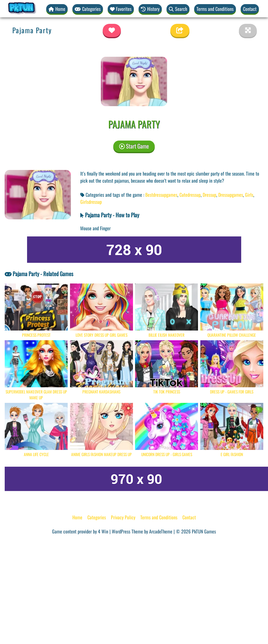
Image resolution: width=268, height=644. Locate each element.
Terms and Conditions (215, 9)
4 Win (103, 531)
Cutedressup (190, 195)
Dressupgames (231, 195)
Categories (97, 517)
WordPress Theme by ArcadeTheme (142, 531)
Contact (250, 9)
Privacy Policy (123, 517)
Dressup (209, 195)
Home (77, 517)
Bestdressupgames (161, 195)
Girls (249, 195)
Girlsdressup (91, 202)
